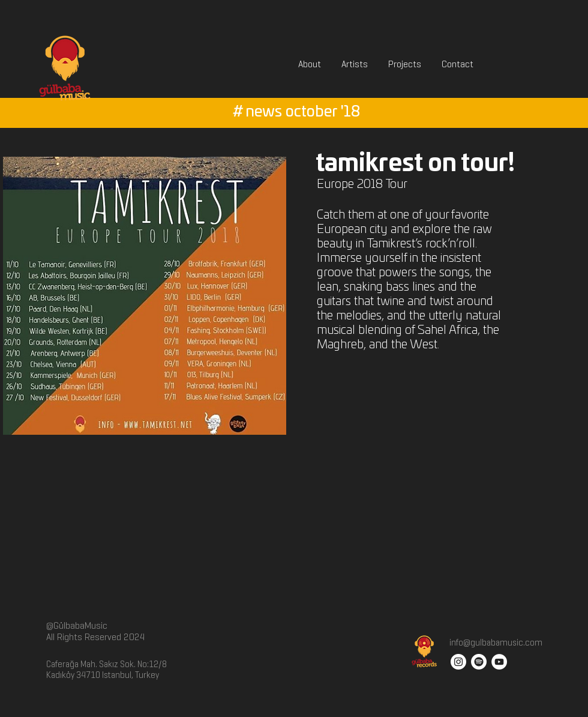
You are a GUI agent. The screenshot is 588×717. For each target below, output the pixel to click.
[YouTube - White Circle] (499, 662)
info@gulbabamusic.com (495, 643)
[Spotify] (479, 662)
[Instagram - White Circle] (458, 662)
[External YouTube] (447, 457)
